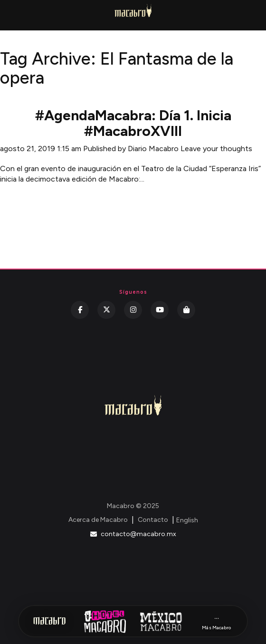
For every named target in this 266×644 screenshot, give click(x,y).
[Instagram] (133, 310)
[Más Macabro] (217, 621)
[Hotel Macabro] (105, 621)
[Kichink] (186, 310)
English (187, 520)
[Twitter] (106, 310)
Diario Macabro (153, 149)
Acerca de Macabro (98, 520)
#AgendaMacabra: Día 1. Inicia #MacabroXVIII (133, 123)
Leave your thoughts (216, 149)
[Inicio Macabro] (49, 621)
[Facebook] (80, 310)
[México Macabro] (161, 621)
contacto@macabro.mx (133, 534)
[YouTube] (160, 310)
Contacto (153, 520)
